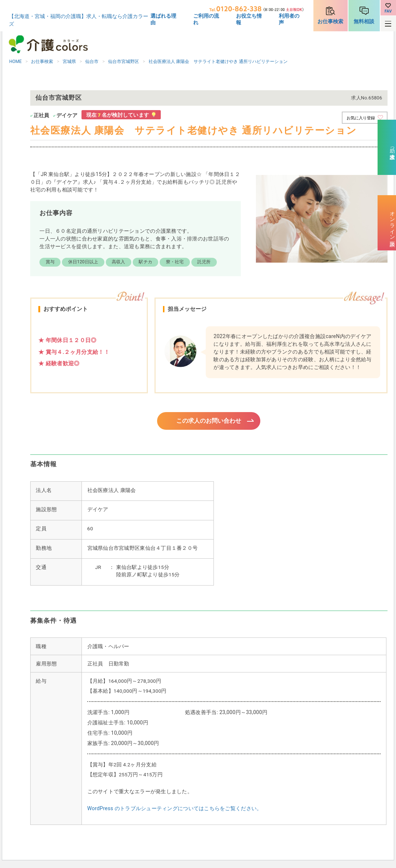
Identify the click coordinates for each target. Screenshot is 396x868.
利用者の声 (289, 19)
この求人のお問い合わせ (209, 421)
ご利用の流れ (206, 19)
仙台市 (92, 62)
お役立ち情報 (249, 19)
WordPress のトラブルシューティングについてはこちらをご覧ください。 (175, 809)
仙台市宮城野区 (124, 62)
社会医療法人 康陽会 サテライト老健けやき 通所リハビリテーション (218, 62)
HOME (15, 62)
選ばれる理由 (163, 19)
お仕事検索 (330, 21)
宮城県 (69, 62)
